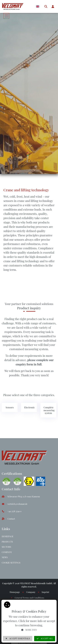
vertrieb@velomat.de (17, 504)
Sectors (6, 547)
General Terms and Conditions (29, 598)
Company (7, 552)
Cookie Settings (11, 563)
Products (7, 542)
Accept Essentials (18, 638)
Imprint (45, 592)
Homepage (8, 536)
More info (29, 630)
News (5, 557)
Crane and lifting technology (26, 190)
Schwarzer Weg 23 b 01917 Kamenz (24, 496)
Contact (11, 519)
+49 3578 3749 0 (14, 511)
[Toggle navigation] (6, 16)
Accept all (45, 638)
